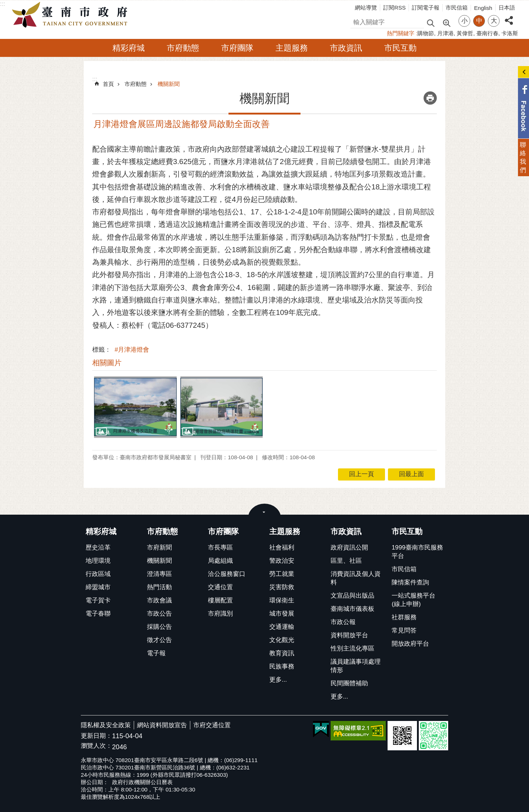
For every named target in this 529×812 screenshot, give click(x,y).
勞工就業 (282, 574)
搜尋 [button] (431, 23)
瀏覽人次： (96, 746)
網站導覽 (366, 8)
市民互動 (400, 48)
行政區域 (98, 574)
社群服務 (404, 617)
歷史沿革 (98, 548)
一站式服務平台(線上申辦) (413, 600)
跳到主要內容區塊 (4, 4)
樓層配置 (220, 600)
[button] (135, 407)
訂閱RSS (394, 8)
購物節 (426, 33)
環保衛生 (282, 600)
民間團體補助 (349, 683)
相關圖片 (107, 363)
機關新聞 (169, 84)
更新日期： (96, 736)
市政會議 (159, 600)
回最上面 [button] (411, 474)
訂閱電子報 (426, 8)
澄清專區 (159, 574)
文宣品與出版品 (352, 596)
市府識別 (220, 614)
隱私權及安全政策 (106, 725)
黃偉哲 (465, 33)
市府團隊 (237, 48)
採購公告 (159, 627)
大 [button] (494, 21)
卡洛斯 (510, 33)
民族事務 (282, 666)
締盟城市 (98, 587)
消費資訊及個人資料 (356, 578)
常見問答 (404, 630)
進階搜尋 (446, 22)
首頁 (108, 84)
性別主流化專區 (352, 648)
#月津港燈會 (132, 350)
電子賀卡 (98, 600)
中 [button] (479, 21)
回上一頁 (361, 474)
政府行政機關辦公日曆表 (142, 782)
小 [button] (465, 21)
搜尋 (357, 21)
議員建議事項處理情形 (356, 666)
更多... (278, 680)
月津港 (445, 33)
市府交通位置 (212, 725)
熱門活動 (159, 587)
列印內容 (430, 98)
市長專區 (220, 548)
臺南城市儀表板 (352, 609)
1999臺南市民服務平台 (417, 552)
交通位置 (220, 587)
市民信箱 (457, 8)
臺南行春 (487, 33)
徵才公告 (159, 640)
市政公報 (343, 622)
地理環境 (98, 561)
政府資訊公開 (349, 548)
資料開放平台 (349, 635)
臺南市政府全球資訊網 (72, 15)
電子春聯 (98, 614)
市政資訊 (346, 48)
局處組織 (220, 561)
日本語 (507, 8)
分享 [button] (509, 16)
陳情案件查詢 (410, 582)
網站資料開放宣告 (162, 725)
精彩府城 (129, 48)
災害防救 (282, 587)
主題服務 (292, 48)
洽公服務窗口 (227, 574)
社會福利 (282, 548)
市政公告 (159, 614)
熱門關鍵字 (401, 33)
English (483, 8)
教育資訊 (282, 653)
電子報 (156, 653)
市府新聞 (159, 548)
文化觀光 (282, 640)
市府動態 (183, 48)
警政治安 (282, 561)
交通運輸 (282, 627)
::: (3, 4)
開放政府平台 (410, 644)
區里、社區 (346, 561)
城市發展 (282, 614)
